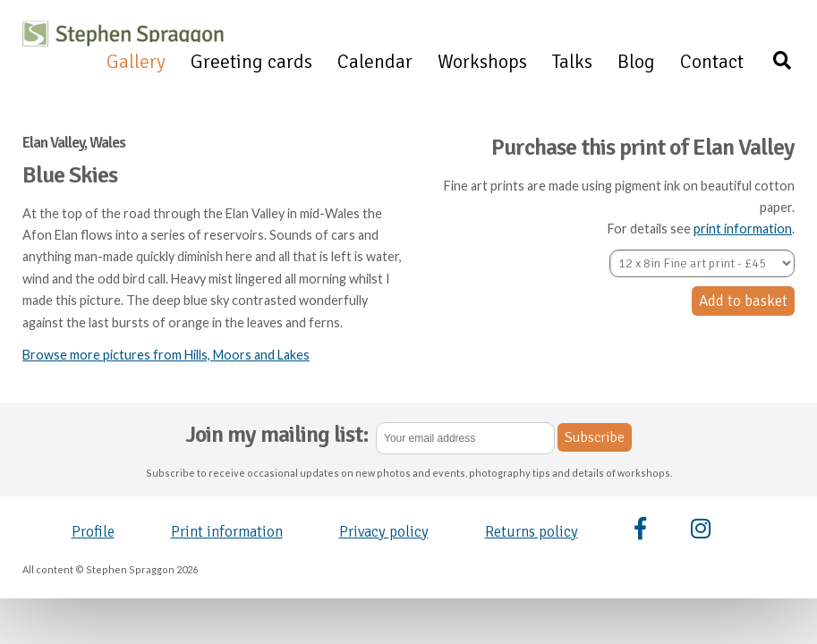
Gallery (136, 62)
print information (743, 229)
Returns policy (532, 532)
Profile (93, 532)
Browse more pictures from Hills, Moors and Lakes (166, 355)
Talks (572, 62)
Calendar (375, 62)
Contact (712, 62)
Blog (636, 62)
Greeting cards (251, 62)
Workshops (482, 62)
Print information (227, 532)
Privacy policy (384, 532)
